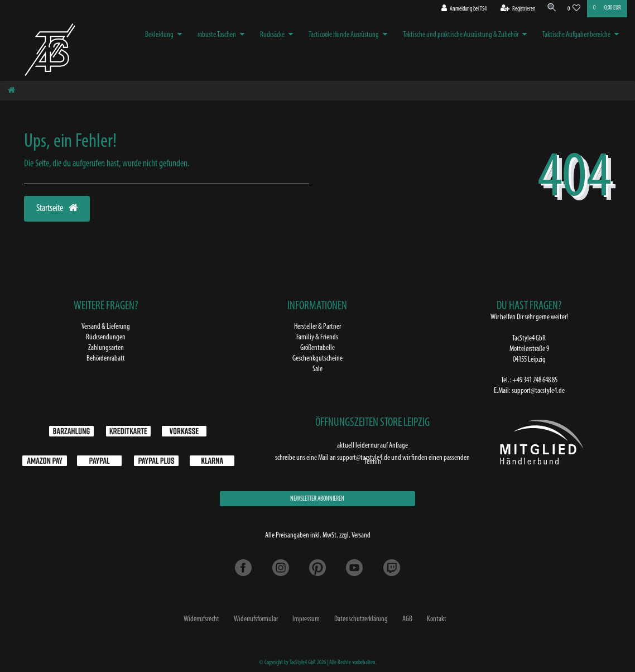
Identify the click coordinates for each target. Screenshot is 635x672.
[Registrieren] (515, 9)
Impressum (306, 619)
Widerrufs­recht (201, 619)
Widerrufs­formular (256, 619)
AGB (407, 619)
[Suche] (550, 9)
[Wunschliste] (574, 9)
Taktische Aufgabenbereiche (576, 35)
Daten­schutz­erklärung (361, 619)
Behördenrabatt (106, 359)
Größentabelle (317, 348)
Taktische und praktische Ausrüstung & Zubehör (461, 35)
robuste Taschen (217, 35)
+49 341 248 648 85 (535, 380)
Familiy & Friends (317, 337)
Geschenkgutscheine (317, 359)
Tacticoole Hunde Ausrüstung (344, 35)
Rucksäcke (272, 35)
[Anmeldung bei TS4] (461, 9)
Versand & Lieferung (106, 327)
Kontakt (437, 619)
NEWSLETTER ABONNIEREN (317, 499)
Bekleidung (159, 35)
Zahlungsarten (106, 348)
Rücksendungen (106, 337)
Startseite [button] (57, 208)
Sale (317, 369)
